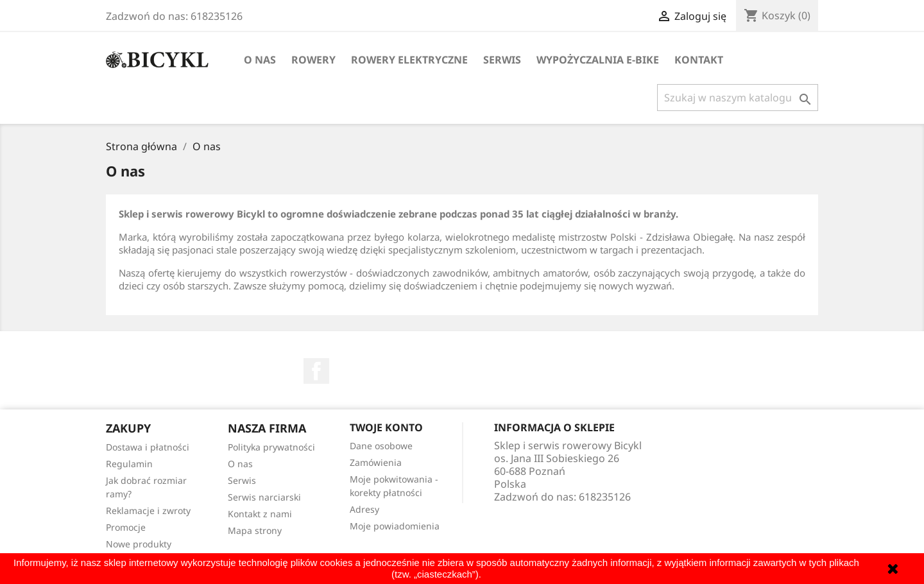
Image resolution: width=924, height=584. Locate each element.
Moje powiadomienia (395, 526)
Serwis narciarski (264, 497)
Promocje (126, 527)
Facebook (316, 371)
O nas (260, 60)
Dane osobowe (381, 446)
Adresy (364, 509)
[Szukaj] (738, 98)
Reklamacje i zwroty (148, 511)
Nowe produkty (139, 544)
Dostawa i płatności (148, 447)
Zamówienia (376, 462)
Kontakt (699, 60)
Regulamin (129, 464)
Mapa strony (255, 530)
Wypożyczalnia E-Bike (598, 60)
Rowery (313, 60)
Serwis (502, 60)
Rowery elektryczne (409, 60)
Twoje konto (386, 427)
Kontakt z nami (260, 514)
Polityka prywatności (271, 447)
